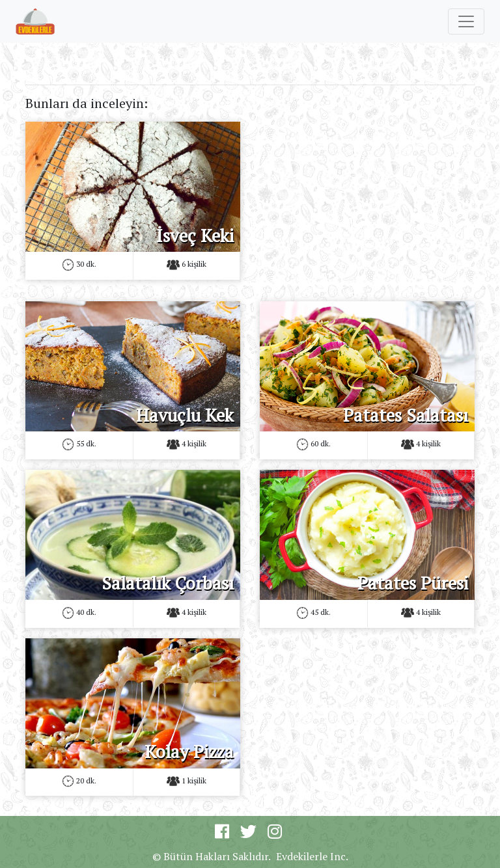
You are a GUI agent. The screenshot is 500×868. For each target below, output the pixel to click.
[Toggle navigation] (466, 21)
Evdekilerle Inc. (312, 856)
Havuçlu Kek (185, 415)
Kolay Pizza (189, 752)
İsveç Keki (195, 236)
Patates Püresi (413, 583)
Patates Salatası (406, 415)
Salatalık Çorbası (168, 583)
